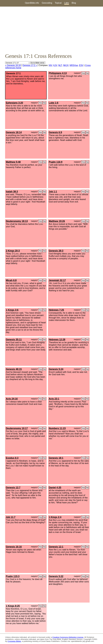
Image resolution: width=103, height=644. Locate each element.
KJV (55, 65)
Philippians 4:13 (58, 73)
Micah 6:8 (11, 280)
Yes (83, 73)
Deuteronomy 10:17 (17, 428)
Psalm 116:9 (56, 162)
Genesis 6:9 (55, 132)
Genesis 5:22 (56, 576)
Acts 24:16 (12, 399)
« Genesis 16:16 (13, 65)
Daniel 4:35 (55, 488)
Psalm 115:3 (13, 576)
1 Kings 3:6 (12, 310)
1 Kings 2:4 (55, 517)
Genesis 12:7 (13, 488)
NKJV (66, 65)
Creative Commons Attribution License (68, 637)
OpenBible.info (32, 3)
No (87, 73)
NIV (50, 65)
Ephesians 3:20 (14, 103)
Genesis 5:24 (56, 369)
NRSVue (74, 65)
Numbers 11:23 (57, 428)
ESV (81, 65)
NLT (60, 65)
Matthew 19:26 (57, 221)
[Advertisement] (51, 30)
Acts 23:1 (54, 399)
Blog (74, 3)
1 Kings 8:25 (13, 606)
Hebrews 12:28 (57, 340)
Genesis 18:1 (56, 458)
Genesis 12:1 (56, 547)
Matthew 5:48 (13, 162)
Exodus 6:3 (12, 458)
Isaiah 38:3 (12, 192)
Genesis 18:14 (14, 132)
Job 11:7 (11, 517)
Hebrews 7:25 (56, 310)
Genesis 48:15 (14, 369)
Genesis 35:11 (14, 340)
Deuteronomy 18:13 (17, 221)
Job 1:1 (53, 192)
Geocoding (47, 3)
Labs (67, 3)
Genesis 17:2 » (30, 65)
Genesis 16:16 (14, 547)
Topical (58, 3)
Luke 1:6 (53, 103)
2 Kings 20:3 (13, 251)
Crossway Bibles (14, 641)
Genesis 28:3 (56, 251)
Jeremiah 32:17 (57, 280)
